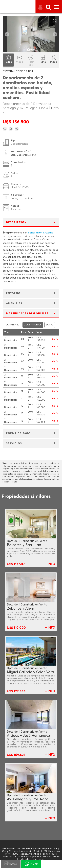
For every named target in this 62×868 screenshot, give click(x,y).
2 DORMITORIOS (33, 325)
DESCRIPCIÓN (16, 222)
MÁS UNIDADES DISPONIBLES (27, 313)
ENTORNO (13, 293)
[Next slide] (55, 34)
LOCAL (50, 325)
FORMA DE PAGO (18, 433)
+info (55, 339)
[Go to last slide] (7, 34)
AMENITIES (14, 303)
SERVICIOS (14, 443)
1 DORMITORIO (12, 325)
